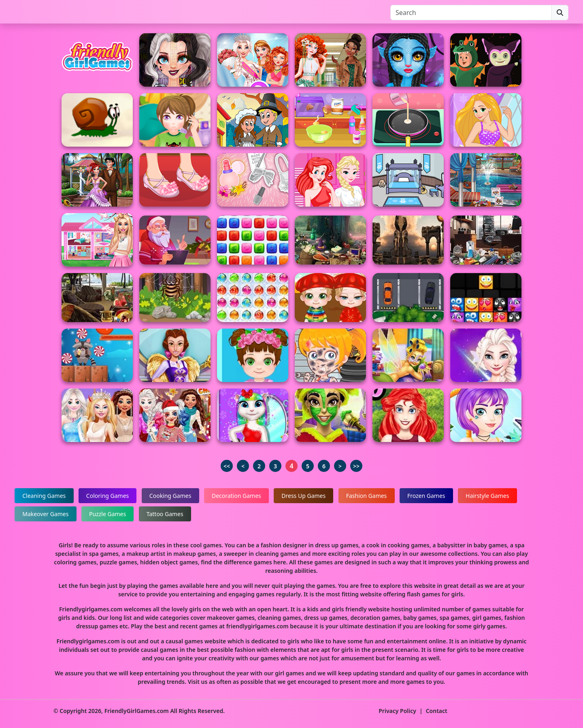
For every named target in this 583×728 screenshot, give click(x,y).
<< (227, 466)
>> (356, 466)
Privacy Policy (397, 711)
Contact (437, 711)
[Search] (471, 13)
